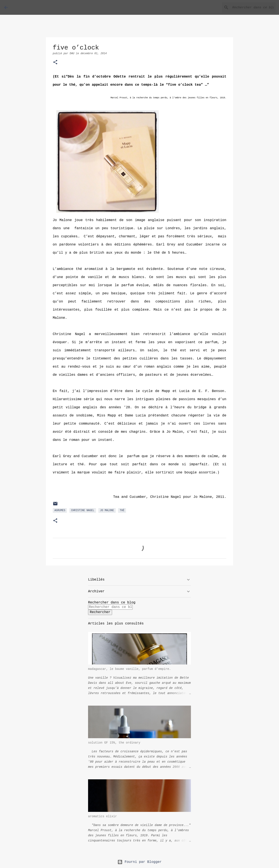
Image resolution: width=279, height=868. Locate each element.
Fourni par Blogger (139, 862)
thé (122, 510)
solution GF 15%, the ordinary (114, 743)
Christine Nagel (83, 510)
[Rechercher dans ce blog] (253, 7)
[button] (55, 63)
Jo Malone (107, 510)
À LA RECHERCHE (41, 7)
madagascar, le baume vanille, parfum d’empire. (129, 669)
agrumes (60, 510)
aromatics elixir (102, 816)
